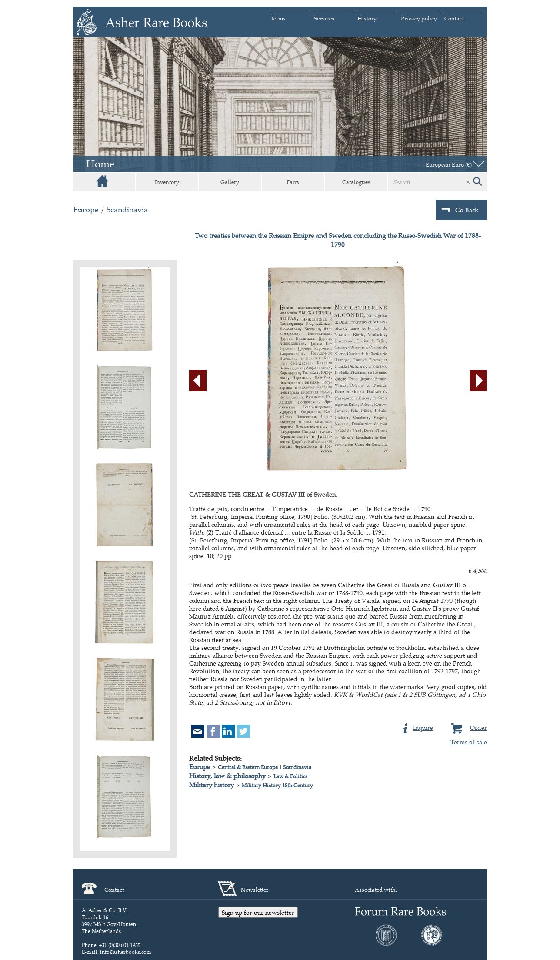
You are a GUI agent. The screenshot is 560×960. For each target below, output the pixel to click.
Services (324, 18)
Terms (278, 18)
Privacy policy (419, 18)
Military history (212, 785)
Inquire (418, 727)
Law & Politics (290, 776)
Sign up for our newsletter (258, 912)
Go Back (460, 210)
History (367, 18)
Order (468, 727)
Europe (86, 209)
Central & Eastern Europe (248, 767)
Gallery (230, 182)
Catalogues (356, 182)
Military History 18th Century (277, 785)
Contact (454, 18)
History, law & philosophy (227, 776)
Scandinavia (127, 209)
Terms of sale (469, 742)
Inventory (167, 182)
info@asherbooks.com (126, 952)
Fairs (293, 182)
